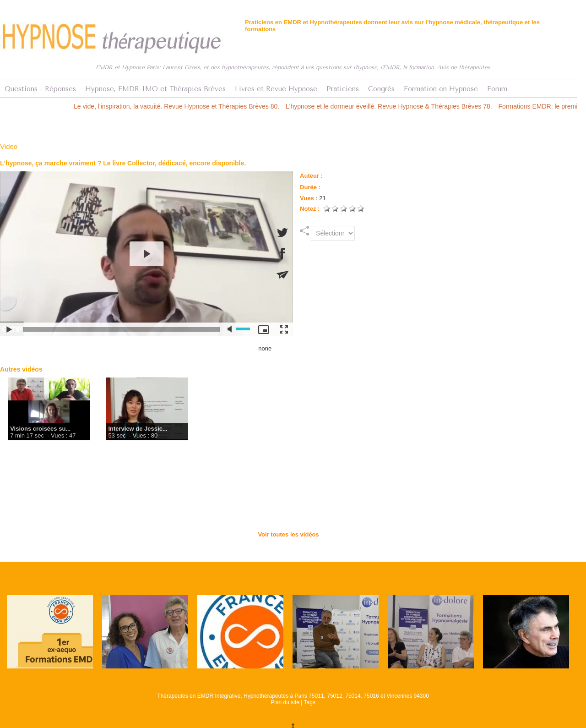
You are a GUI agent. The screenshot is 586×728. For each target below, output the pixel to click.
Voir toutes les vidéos (288, 534)
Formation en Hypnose (441, 89)
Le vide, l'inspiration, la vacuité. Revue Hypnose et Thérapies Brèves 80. (183, 106)
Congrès (381, 89)
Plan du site (285, 702)
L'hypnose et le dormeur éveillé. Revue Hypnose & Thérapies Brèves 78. (395, 106)
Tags (310, 702)
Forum (497, 89)
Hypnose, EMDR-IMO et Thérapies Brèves (155, 89)
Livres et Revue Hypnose (276, 89)
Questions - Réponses (40, 89)
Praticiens (343, 89)
